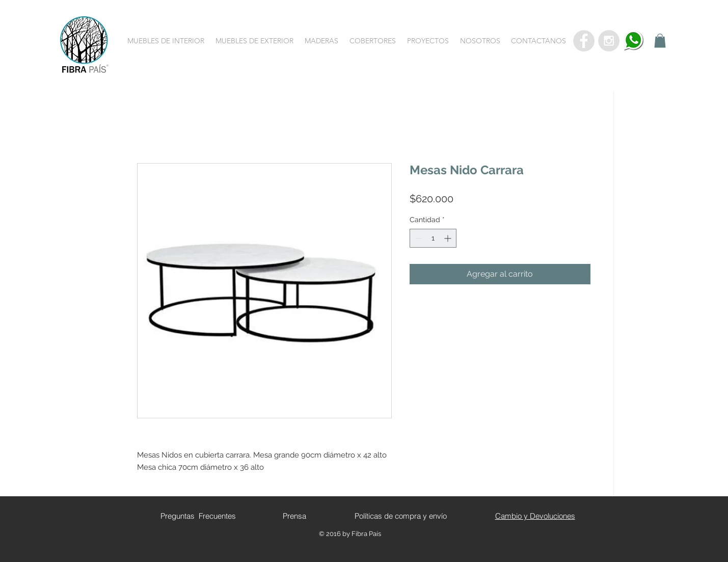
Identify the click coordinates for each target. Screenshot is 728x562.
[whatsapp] (634, 41)
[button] (166, 41)
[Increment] (449, 238)
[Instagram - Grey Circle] (609, 41)
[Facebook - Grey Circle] (584, 41)
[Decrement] (417, 238)
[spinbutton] (433, 238)
